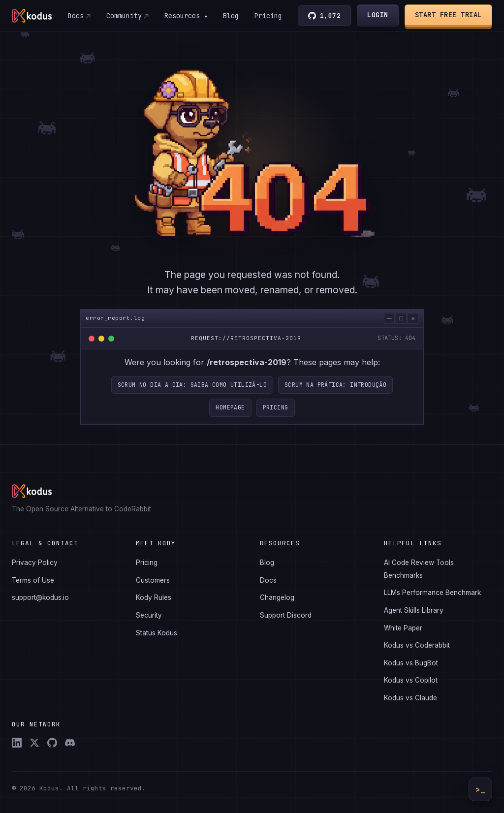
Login (378, 15)
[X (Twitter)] (34, 743)
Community (124, 16)
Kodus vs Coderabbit (417, 645)
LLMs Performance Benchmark (432, 593)
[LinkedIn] (17, 743)
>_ (480, 790)
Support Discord (286, 615)
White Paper (403, 628)
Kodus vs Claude (410, 698)
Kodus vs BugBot (411, 663)
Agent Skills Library (414, 610)
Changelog (277, 597)
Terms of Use (33, 580)
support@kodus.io (40, 597)
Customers (153, 580)
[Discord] (70, 743)
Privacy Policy (35, 563)
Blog (231, 16)
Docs (75, 16)
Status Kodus (157, 633)
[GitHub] (52, 743)
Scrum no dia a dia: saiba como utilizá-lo (192, 390)
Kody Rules (154, 597)
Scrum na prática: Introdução (335, 390)
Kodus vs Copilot (411, 680)
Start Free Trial (448, 15)
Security (149, 615)
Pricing (268, 16)
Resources (186, 16)
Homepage (230, 413)
